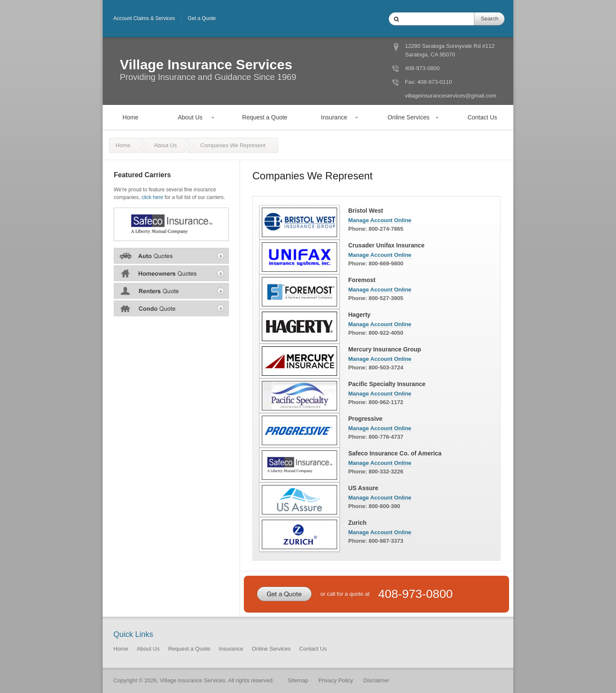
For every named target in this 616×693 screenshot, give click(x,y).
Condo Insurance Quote (171, 308)
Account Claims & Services (144, 18)
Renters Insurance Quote (171, 291)
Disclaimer (376, 680)
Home (130, 117)
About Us (190, 117)
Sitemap (298, 680)
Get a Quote (202, 18)
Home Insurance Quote (171, 273)
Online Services (409, 117)
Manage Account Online (380, 220)
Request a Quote (265, 117)
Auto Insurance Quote (171, 256)
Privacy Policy (336, 680)
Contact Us (482, 117)
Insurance (334, 117)
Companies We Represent (233, 145)
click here (153, 197)
